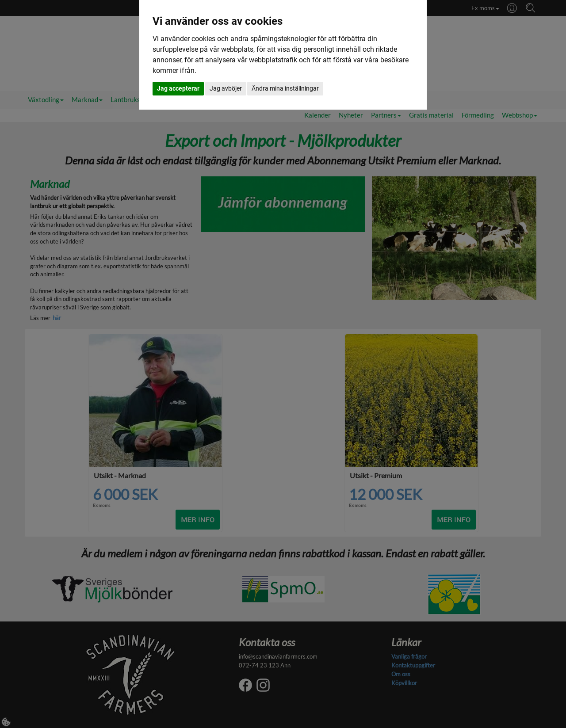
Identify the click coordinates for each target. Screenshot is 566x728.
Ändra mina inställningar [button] (285, 88)
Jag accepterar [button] (178, 88)
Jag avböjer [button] (226, 88)
